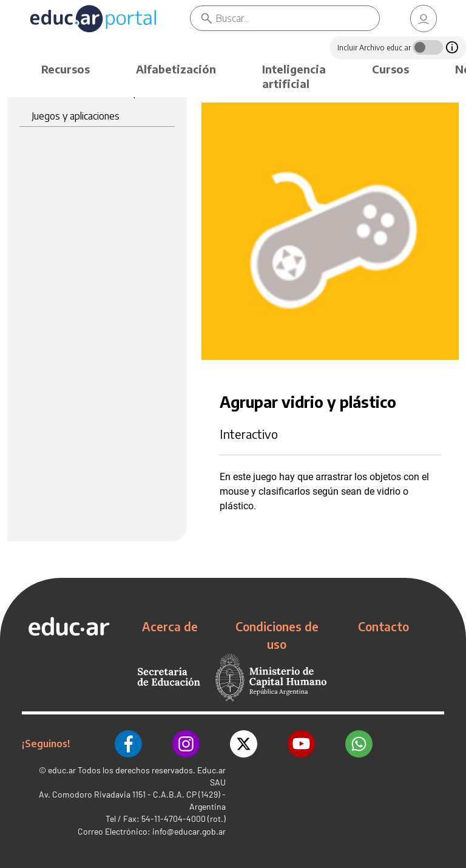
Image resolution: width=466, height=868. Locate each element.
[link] (424, 19)
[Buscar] (298, 18)
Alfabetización (176, 69)
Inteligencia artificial (294, 76)
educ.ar (62, 770)
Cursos (390, 69)
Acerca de (170, 626)
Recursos (66, 69)
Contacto (383, 626)
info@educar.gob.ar (189, 831)
